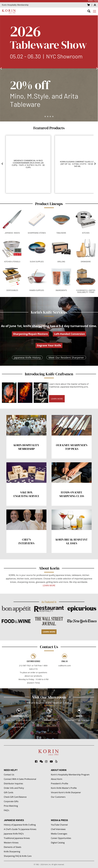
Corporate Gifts (11, 801)
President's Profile (60, 784)
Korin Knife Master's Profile (64, 788)
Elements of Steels (13, 847)
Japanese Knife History (27, 357)
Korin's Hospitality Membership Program (70, 775)
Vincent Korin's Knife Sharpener (66, 792)
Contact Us (9, 775)
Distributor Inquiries (13, 784)
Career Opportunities (61, 838)
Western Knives (11, 843)
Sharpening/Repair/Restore (30, 334)
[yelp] (56, 761)
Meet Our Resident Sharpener (66, 357)
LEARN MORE (57, 399)
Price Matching (11, 806)
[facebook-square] (36, 761)
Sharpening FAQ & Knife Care (18, 856)
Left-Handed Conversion (69, 334)
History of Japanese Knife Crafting (20, 825)
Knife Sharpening (12, 852)
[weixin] (41, 761)
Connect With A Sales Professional (20, 779)
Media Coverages (59, 834)
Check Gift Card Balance (15, 797)
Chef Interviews (58, 829)
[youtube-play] (51, 761)
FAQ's (7, 810)
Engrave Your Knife (49, 345)
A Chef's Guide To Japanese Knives (20, 829)
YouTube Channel (59, 825)
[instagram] (46, 761)
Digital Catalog (58, 843)
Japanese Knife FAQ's (14, 834)
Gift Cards (9, 792)
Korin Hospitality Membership (15, 5)
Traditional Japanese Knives (17, 838)
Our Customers (58, 797)
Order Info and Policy (14, 788)
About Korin (57, 779)
